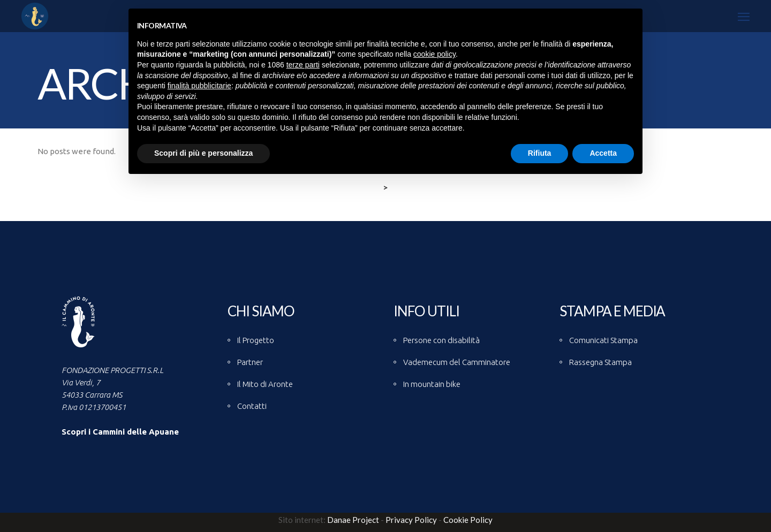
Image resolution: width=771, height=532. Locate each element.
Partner (250, 362)
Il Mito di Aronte (265, 384)
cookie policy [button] (434, 54)
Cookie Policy (468, 520)
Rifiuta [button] (540, 153)
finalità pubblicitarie (199, 86)
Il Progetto (256, 340)
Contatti (252, 406)
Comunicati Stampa (603, 340)
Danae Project (352, 520)
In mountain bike (432, 384)
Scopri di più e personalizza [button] (203, 153)
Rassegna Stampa (600, 362)
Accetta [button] (603, 153)
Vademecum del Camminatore (457, 362)
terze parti (303, 65)
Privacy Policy (411, 520)
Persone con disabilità (441, 340)
